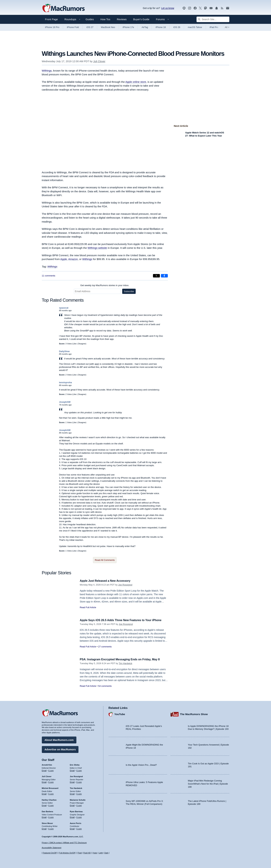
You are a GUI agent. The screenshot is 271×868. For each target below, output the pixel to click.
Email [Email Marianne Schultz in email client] (72, 805)
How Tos (105, 19)
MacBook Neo (108, 27)
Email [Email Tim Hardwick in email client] (72, 793)
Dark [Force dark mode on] (106, 853)
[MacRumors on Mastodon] (205, 8)
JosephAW (65, 402)
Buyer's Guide (141, 19)
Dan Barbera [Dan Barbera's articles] (47, 811)
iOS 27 (90, 27)
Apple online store (136, 82)
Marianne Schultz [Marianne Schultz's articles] (78, 799)
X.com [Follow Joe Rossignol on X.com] (79, 782)
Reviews (122, 19)
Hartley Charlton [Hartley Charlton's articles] (49, 799)
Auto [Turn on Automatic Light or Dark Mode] (95, 853)
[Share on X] (156, 276)
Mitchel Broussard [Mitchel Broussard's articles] (50, 788)
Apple (64, 259)
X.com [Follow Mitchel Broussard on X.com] (51, 793)
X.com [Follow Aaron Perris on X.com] (79, 828)
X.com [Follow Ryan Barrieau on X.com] (79, 817)
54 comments (105, 686)
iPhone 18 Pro (52, 27)
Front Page (52, 19)
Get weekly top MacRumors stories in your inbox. (105, 285)
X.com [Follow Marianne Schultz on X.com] (79, 805)
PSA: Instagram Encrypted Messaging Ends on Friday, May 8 (122, 659)
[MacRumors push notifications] (217, 8)
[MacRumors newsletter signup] (228, 8)
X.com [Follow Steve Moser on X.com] (51, 828)
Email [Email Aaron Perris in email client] (72, 828)
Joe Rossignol (125, 585)
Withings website (97, 248)
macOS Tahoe (195, 27)
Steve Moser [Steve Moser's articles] (47, 823)
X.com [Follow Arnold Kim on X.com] (51, 770)
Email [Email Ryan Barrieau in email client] (72, 817)
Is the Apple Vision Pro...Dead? (141, 764)
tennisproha (66, 382)
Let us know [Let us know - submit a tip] (168, 8)
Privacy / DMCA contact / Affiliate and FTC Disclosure (64, 843)
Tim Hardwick (125, 663)
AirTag (145, 27)
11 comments (49, 276)
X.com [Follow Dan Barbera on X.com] (51, 817)
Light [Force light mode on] (101, 853)
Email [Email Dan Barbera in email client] (44, 817)
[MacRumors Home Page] (63, 8)
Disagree (82, 344)
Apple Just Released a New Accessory (107, 581)
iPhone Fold (73, 27)
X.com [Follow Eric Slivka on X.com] (79, 770)
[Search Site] (213, 19)
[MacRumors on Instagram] (190, 8)
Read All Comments (105, 560)
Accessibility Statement (52, 848)
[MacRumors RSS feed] (222, 8)
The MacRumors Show (194, 714)
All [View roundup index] (227, 27)
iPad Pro (214, 27)
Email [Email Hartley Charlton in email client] (44, 805)
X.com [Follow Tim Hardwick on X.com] (79, 793)
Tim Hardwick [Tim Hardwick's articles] (76, 788)
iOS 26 (177, 27)
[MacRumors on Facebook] (195, 8)
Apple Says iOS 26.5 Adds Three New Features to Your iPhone (123, 620)
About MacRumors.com (59, 739)
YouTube (120, 714)
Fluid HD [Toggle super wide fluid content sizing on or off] (87, 853)
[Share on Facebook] (164, 276)
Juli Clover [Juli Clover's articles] (47, 776)
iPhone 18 (161, 27)
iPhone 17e (128, 27)
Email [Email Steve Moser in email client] (44, 828)
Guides (90, 19)
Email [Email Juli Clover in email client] (44, 782)
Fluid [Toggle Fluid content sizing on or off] (80, 853)
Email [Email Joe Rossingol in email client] (72, 782)
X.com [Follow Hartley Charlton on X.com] (51, 805)
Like (75, 344)
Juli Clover (99, 61)
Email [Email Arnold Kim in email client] (44, 770)
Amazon (73, 259)
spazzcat (64, 308)
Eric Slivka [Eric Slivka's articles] (75, 764)
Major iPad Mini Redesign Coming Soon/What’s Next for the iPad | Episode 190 (208, 783)
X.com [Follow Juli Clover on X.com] (51, 782)
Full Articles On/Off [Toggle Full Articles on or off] (67, 853)
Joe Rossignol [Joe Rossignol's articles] (76, 776)
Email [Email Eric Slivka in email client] (72, 770)
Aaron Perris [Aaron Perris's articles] (76, 823)
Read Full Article (88, 607)
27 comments (105, 647)
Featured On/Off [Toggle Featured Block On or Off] (50, 853)
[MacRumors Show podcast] (184, 8)
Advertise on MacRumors (60, 749)
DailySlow (64, 351)
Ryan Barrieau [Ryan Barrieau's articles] (76, 811)
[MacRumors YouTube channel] (211, 8)
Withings (47, 71)
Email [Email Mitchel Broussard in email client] (44, 793)
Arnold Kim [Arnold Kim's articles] (47, 764)
